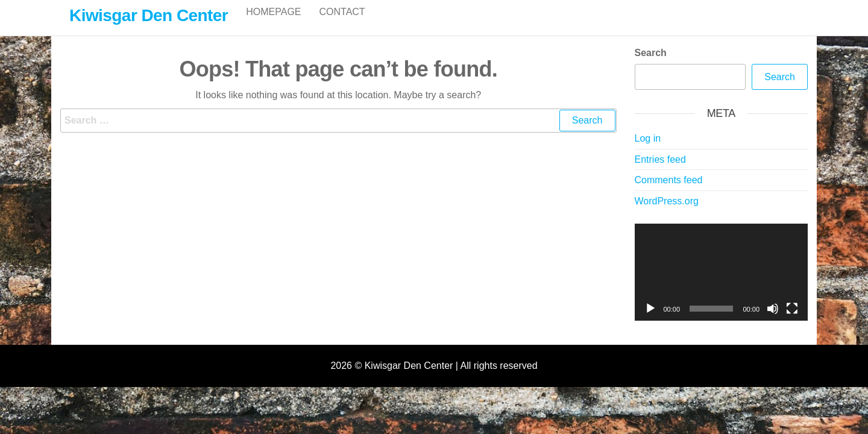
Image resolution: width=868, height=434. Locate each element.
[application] (722, 285)
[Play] (650, 321)
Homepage (273, 24)
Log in (648, 151)
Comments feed (669, 193)
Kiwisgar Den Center (149, 15)
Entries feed (660, 172)
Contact (342, 24)
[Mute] (773, 321)
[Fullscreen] (792, 321)
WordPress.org (667, 214)
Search (651, 65)
